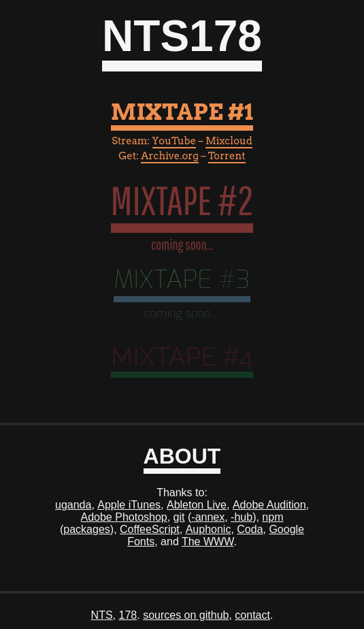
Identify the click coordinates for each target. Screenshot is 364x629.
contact (252, 615)
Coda (250, 529)
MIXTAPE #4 (182, 357)
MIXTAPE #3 (182, 279)
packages (87, 529)
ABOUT (182, 456)
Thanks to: (182, 493)
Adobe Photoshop (124, 517)
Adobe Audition (269, 505)
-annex (208, 517)
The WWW (208, 542)
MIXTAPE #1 (182, 112)
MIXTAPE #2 (182, 200)
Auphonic (209, 529)
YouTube (175, 141)
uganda (73, 505)
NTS (102, 615)
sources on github (186, 615)
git (179, 517)
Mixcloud (229, 141)
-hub (242, 517)
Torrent (227, 156)
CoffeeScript (150, 529)
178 (128, 615)
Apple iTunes (129, 505)
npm (272, 517)
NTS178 (182, 36)
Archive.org (170, 156)
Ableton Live (197, 505)
